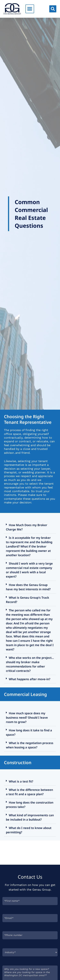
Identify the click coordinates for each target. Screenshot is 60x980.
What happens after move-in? (30, 679)
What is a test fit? (21, 781)
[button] (30, 9)
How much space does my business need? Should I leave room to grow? (27, 718)
